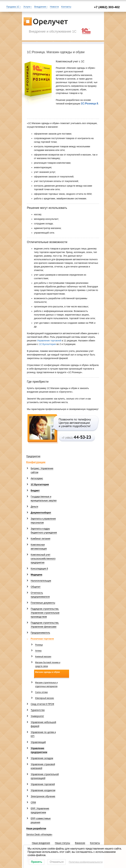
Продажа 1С (13, 7)
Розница (39, 645)
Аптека (38, 651)
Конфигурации (36, 462)
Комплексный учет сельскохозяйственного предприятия (43, 559)
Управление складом (42, 758)
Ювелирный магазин (45, 698)
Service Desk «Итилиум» (39, 834)
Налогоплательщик (41, 581)
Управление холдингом (43, 790)
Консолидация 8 (39, 569)
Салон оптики (41, 692)
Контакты (66, 7)
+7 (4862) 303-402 (107, 7)
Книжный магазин (43, 657)
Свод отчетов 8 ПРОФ (42, 704)
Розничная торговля (42, 639)
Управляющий (38, 742)
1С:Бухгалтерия (47, 344)
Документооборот (41, 513)
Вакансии (80, 843)
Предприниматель (40, 633)
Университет (37, 716)
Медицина (36, 575)
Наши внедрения (41, 843)
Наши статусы (63, 843)
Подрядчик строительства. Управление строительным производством (45, 613)
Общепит (36, 587)
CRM (33, 802)
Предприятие (33, 456)
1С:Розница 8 (89, 104)
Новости (54, 7)
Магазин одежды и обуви (47, 672)
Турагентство (38, 710)
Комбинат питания (40, 539)
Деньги (34, 506)
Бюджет (35, 490)
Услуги (27, 7)
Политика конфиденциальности (86, 862)
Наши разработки (36, 828)
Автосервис (37, 478)
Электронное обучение (43, 796)
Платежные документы (43, 603)
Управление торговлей (49, 341)
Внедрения (40, 7)
